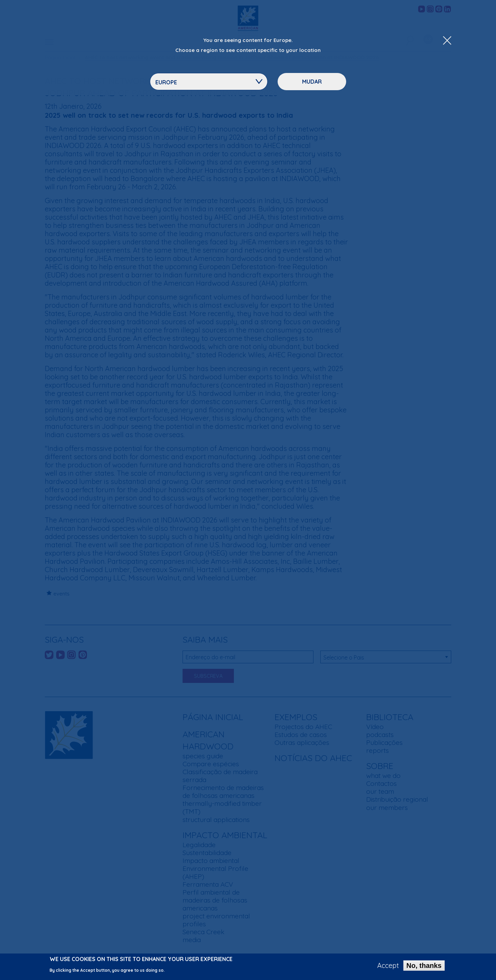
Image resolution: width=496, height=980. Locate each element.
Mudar (312, 82)
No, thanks (424, 967)
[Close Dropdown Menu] (447, 41)
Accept (388, 967)
